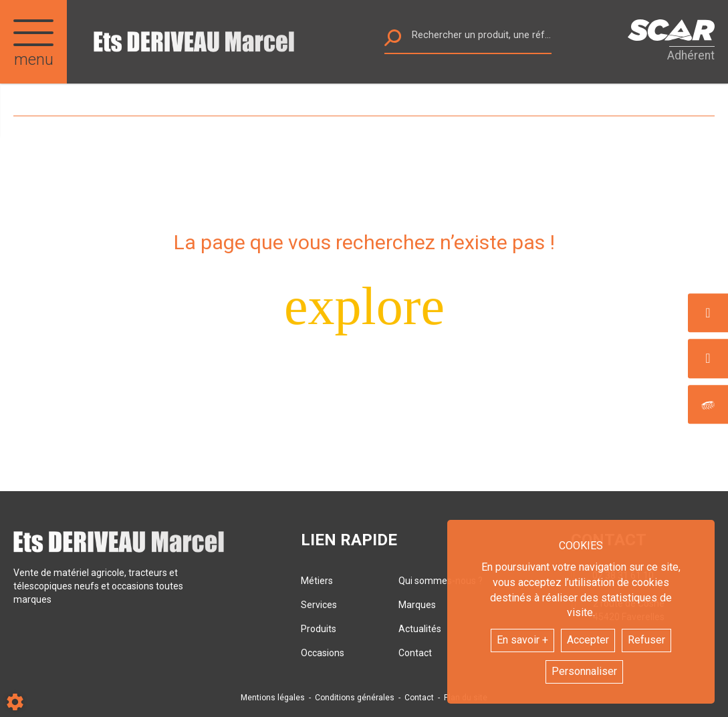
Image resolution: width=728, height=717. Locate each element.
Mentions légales (273, 698)
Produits (319, 629)
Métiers (317, 581)
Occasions (323, 653)
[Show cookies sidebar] (15, 702)
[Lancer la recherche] (393, 41)
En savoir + (522, 640)
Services (319, 605)
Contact (419, 698)
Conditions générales (355, 698)
